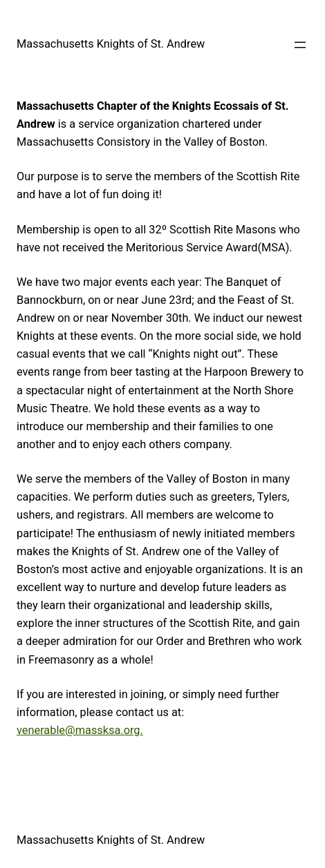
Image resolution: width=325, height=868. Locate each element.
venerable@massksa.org (78, 730)
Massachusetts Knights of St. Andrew (111, 44)
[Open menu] (300, 45)
